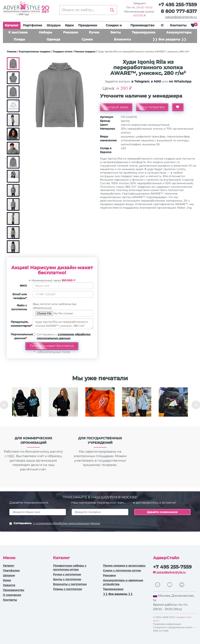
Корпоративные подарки (35, 52)
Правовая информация (167, 624)
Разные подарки (85, 52)
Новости (9, 585)
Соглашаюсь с (64, 336)
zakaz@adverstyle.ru (181, 17)
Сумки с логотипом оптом (122, 570)
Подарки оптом (62, 52)
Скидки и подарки (114, 26)
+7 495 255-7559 (178, 5)
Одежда (53, 39)
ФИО (23, 286)
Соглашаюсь (55, 524)
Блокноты (123, 39)
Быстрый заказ (116, 107)
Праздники (88, 25)
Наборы (46, 32)
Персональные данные (20, 336)
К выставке (18, 32)
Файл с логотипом (19, 307)
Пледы (19, 39)
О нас (162, 26)
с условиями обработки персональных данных (67, 523)
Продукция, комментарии (20, 324)
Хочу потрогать (152, 107)
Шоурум (54, 25)
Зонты (116, 32)
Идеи (69, 25)
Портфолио (32, 25)
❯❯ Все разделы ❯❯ (169, 39)
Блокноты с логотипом (70, 584)
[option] (27, 405)
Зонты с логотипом (67, 579)
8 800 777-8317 (179, 11)
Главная (12, 52)
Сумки (87, 39)
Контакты (178, 25)
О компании (12, 595)
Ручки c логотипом (67, 574)
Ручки (94, 32)
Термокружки (143, 32)
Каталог (12, 26)
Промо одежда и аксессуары (124, 566)
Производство (142, 25)
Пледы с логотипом (67, 589)
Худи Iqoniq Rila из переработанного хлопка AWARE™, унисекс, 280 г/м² (63, 324)
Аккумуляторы (179, 32)
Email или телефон (20, 296)
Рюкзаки (71, 32)
